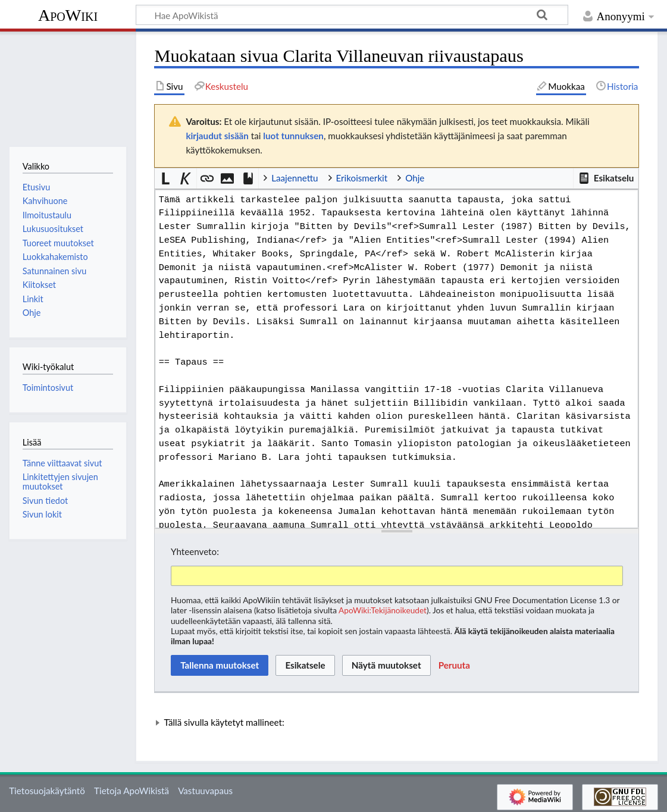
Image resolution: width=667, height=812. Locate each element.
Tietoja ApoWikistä (131, 791)
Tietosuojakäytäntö (47, 791)
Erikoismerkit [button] (362, 178)
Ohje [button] (415, 178)
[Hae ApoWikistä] (352, 15)
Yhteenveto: (195, 551)
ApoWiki (68, 15)
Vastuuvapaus (205, 791)
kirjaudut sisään (217, 136)
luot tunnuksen (293, 136)
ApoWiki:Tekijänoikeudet (383, 610)
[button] (606, 178)
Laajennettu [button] (295, 178)
